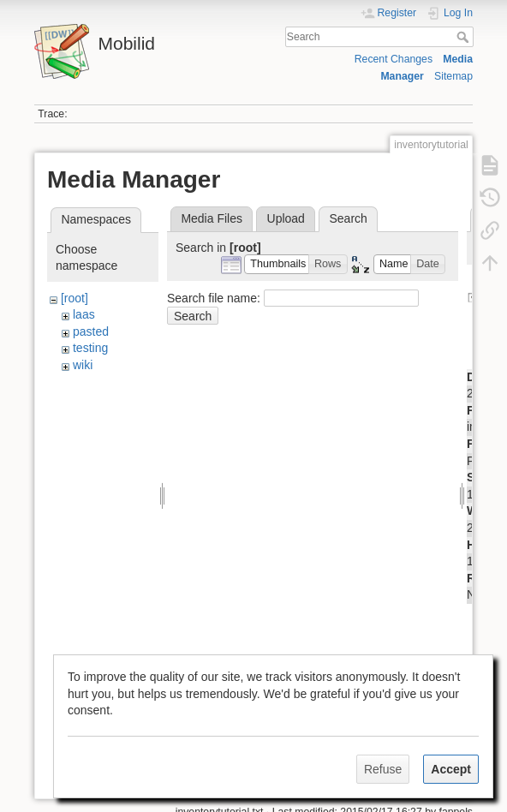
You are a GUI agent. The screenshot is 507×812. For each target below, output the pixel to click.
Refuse (383, 769)
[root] (75, 298)
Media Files (212, 218)
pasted (91, 331)
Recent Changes (394, 59)
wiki (83, 365)
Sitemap (453, 76)
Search (465, 37)
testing (90, 348)
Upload (286, 218)
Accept (451, 769)
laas (84, 314)
